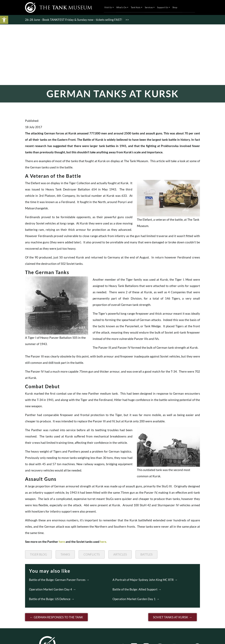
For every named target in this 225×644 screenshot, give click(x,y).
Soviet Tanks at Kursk (171, 617)
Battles (146, 554)
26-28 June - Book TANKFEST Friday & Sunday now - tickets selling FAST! (74, 20)
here (62, 542)
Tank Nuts (136, 7)
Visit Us (108, 7)
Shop (175, 7)
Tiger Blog (38, 554)
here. (103, 542)
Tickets (189, 7)
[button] (4, 20)
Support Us (163, 7)
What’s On (121, 7)
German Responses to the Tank (58, 617)
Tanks (65, 554)
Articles (120, 554)
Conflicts (92, 554)
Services (149, 7)
